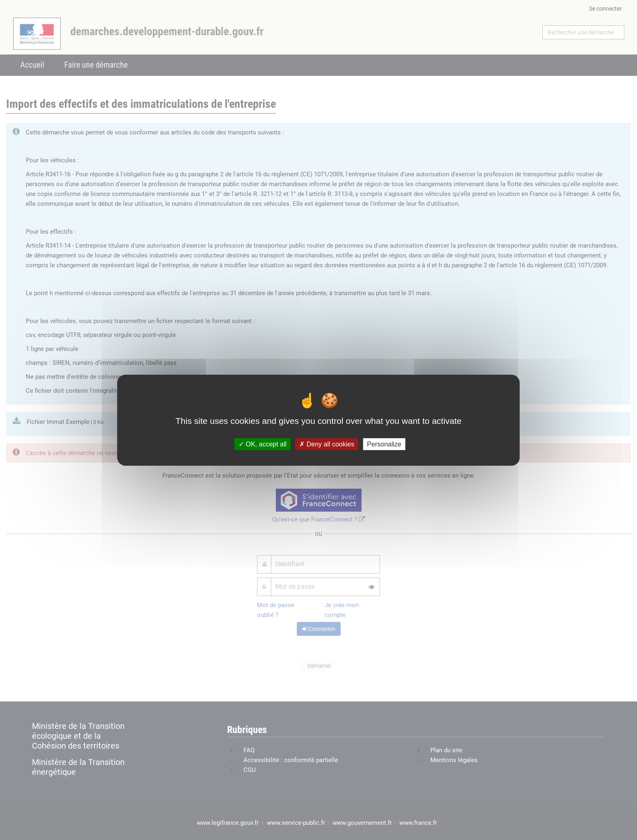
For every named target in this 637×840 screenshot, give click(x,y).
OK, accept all (263, 444)
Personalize (384, 444)
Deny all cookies (327, 444)
